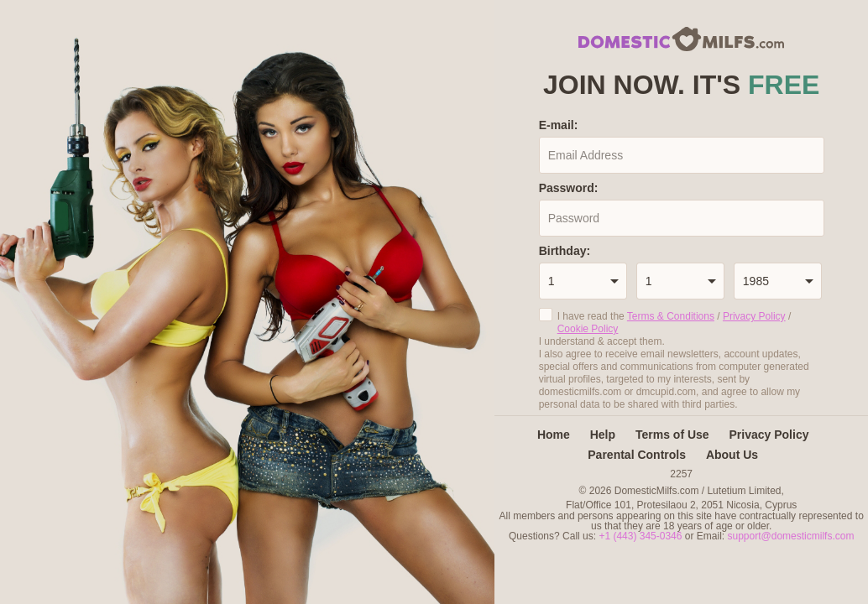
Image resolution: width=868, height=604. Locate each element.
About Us (732, 455)
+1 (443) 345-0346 (641, 536)
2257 (681, 474)
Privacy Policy (754, 316)
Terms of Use (672, 435)
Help (603, 435)
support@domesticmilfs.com (791, 536)
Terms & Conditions (671, 316)
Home (554, 435)
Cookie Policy (588, 329)
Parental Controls (637, 455)
